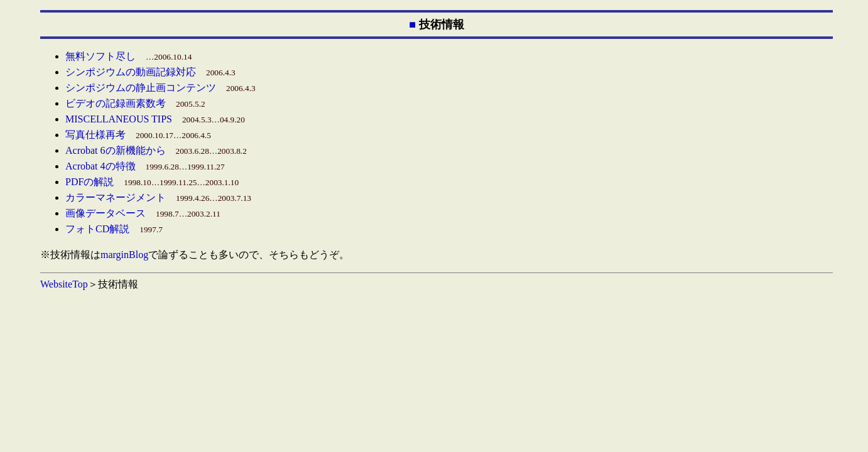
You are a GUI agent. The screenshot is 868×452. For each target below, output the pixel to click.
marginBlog (124, 255)
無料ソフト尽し (100, 56)
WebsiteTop (64, 284)
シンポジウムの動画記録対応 (131, 72)
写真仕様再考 (95, 135)
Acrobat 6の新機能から (116, 150)
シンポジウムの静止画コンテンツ (141, 88)
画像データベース (106, 213)
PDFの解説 (90, 182)
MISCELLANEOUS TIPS (119, 119)
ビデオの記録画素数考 (116, 103)
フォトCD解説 (97, 229)
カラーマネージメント (116, 197)
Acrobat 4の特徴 (100, 166)
